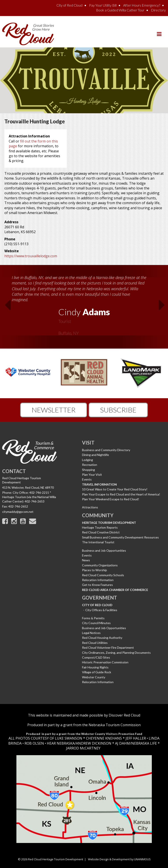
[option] (84, 304)
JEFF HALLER (135, 738)
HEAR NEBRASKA (61, 743)
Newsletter (54, 410)
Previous (5, 306)
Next (163, 306)
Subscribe (118, 410)
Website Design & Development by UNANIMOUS (119, 859)
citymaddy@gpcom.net (18, 512)
